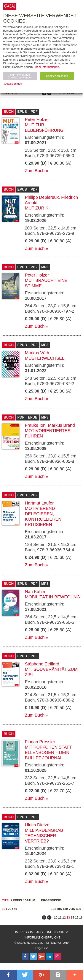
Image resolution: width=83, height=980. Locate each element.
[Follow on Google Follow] (41, 957)
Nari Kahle (35, 592)
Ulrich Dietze (37, 825)
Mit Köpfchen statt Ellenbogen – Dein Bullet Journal (48, 752)
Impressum (24, 932)
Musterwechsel (45, 358)
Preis (17, 900)
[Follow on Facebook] (25, 957)
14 (72, 93)
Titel (6, 900)
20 (10, 93)
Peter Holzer (37, 119)
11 (60, 93)
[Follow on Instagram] (57, 957)
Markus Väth (37, 353)
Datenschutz (57, 932)
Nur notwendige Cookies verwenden (20, 76)
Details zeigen (13, 84)
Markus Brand (61, 425)
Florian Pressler (40, 742)
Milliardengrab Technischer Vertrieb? (44, 836)
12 (64, 93)
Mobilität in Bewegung (52, 597)
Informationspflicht (43, 937)
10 (4, 93)
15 (77, 93)
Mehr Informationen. (47, 67)
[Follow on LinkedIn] (49, 957)
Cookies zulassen (57, 76)
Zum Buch (35, 171)
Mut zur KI (37, 208)
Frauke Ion (35, 425)
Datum (30, 900)
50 (16, 93)
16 (81, 93)
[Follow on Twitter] (33, 957)
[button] (8, 975)
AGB (40, 932)
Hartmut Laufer (39, 503)
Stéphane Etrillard (42, 664)
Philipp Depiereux (42, 197)
